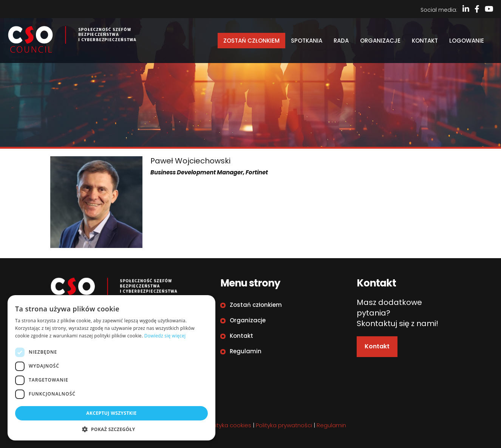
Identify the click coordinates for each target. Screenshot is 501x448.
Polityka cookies (229, 425)
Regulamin (246, 351)
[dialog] (111, 368)
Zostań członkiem (251, 41)
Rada (341, 41)
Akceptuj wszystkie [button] (111, 413)
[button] (111, 429)
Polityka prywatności (284, 425)
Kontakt (425, 41)
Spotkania (307, 41)
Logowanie (467, 41)
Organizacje (380, 41)
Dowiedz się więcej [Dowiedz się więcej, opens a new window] (165, 336)
